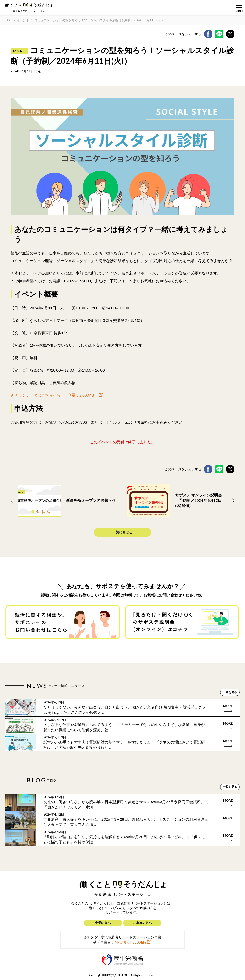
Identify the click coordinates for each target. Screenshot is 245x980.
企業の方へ (103, 923)
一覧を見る (230, 692)
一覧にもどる (122, 532)
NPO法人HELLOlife (130, 942)
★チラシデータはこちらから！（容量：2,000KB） (54, 395)
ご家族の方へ (142, 923)
